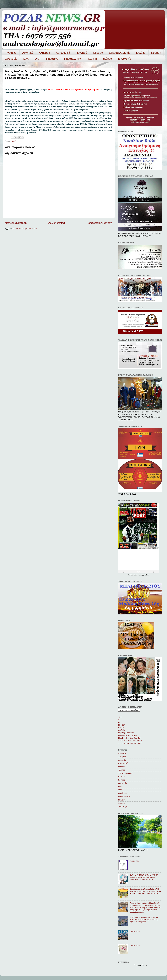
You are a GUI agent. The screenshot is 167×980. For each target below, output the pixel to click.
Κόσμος (156, 53)
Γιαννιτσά (82, 53)
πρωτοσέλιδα (134, 575)
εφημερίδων (145, 575)
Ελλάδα (141, 53)
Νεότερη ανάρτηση (16, 223)
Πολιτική (92, 59)
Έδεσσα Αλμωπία (120, 53)
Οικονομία (11, 59)
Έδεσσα (98, 53)
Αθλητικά (28, 53)
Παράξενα (52, 59)
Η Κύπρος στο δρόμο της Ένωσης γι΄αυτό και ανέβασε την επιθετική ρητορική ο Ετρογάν (144, 920)
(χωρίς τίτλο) (135, 861)
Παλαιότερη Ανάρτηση (99, 223)
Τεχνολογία (124, 59)
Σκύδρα (107, 59)
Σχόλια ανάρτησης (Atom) (27, 229)
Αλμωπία (45, 53)
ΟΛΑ (26, 59)
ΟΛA (37, 59)
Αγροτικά (11, 53)
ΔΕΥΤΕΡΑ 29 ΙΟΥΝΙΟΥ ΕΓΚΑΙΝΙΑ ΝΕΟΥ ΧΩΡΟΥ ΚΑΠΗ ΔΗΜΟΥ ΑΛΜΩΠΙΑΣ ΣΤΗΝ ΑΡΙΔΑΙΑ (144, 877)
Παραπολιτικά (73, 59)
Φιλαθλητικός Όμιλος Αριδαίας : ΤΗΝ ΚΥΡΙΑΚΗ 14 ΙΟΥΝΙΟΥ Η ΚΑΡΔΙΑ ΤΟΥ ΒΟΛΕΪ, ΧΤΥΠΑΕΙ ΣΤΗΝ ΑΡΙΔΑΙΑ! (146, 891)
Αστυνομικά (63, 53)
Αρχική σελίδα (57, 223)
